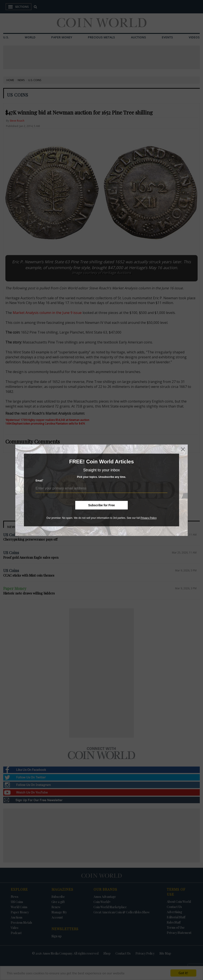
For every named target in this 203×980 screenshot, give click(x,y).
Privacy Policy (149, 518)
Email (39, 481)
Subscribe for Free (101, 505)
